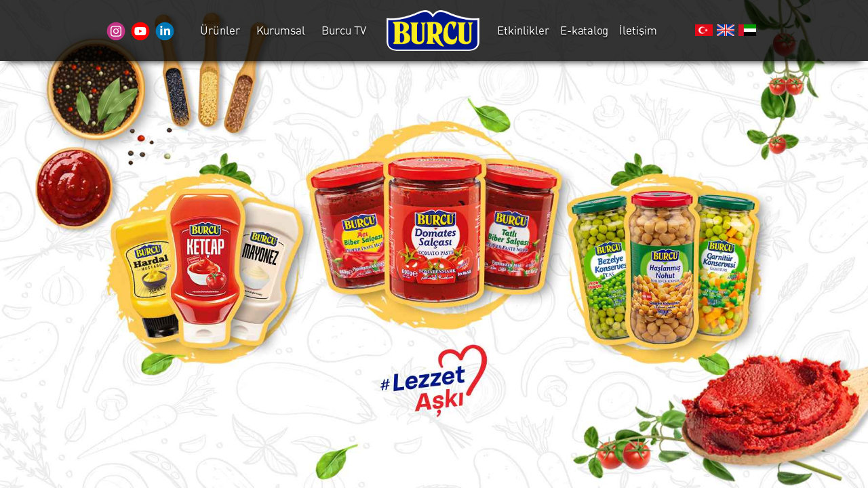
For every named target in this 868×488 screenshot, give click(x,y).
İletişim (638, 30)
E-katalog (584, 30)
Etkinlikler (523, 30)
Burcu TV (344, 30)
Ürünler (220, 30)
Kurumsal (281, 30)
